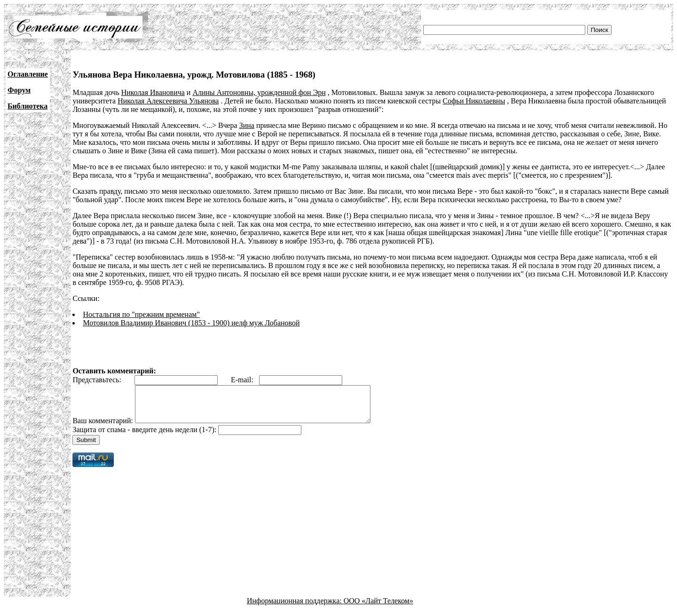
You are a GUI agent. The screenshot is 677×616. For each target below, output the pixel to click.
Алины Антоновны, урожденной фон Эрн (259, 92)
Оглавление (28, 74)
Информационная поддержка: (295, 608)
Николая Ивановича (153, 92)
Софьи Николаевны (474, 101)
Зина (247, 125)
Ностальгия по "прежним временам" (141, 314)
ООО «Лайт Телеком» (378, 608)
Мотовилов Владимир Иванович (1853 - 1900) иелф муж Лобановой (191, 323)
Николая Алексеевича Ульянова (168, 101)
